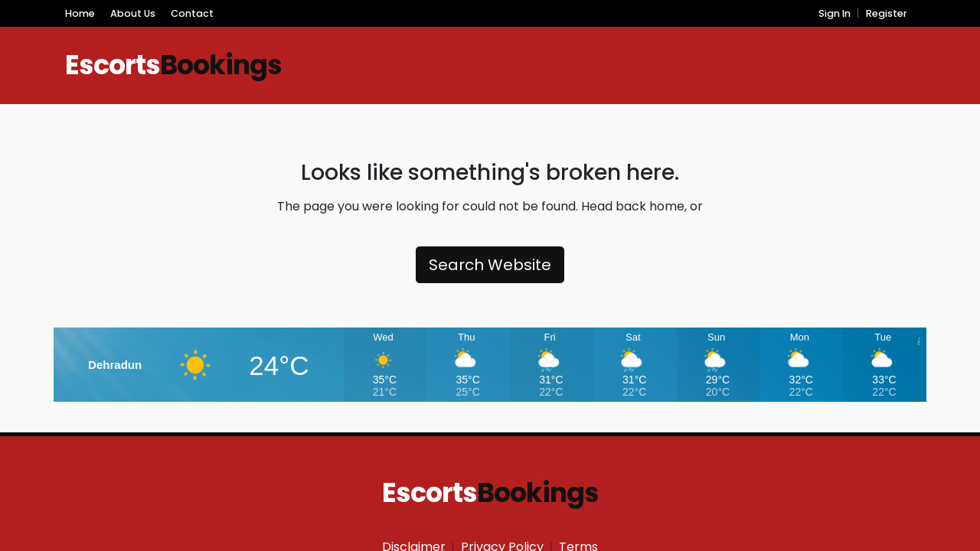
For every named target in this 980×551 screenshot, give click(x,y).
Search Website (490, 265)
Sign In (835, 13)
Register (887, 13)
